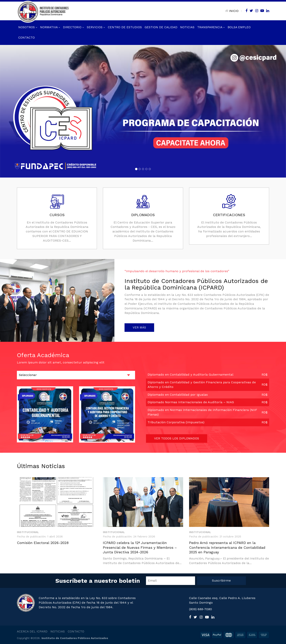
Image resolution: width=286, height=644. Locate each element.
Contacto (27, 38)
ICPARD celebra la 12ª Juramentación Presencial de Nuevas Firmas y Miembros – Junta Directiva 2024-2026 (140, 547)
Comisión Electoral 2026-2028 (43, 543)
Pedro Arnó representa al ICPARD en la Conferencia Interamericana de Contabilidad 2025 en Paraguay (227, 547)
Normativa (50, 27)
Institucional (28, 532)
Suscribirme (221, 580)
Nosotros (28, 27)
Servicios (96, 27)
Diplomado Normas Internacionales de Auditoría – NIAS (191, 402)
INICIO (232, 11)
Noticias (187, 27)
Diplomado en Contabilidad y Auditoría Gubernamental (190, 374)
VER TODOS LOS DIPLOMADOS (177, 438)
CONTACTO (76, 631)
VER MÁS (139, 327)
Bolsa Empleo (239, 27)
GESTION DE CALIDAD (161, 27)
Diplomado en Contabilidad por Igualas (178, 395)
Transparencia (211, 27)
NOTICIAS (58, 631)
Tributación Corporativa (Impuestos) (176, 422)
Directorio (73, 27)
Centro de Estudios (125, 27)
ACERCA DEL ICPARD (32, 631)
